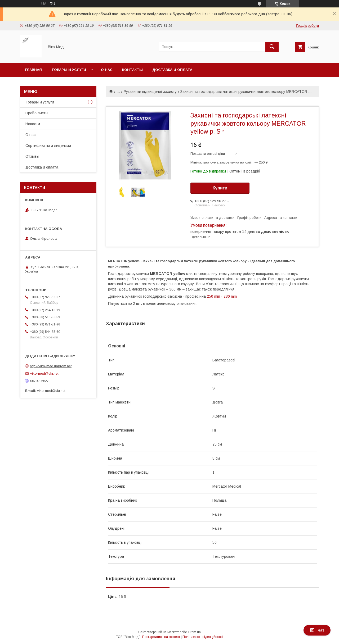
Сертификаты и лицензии (48, 146)
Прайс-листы (37, 113)
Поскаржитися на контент (161, 637)
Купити (220, 188)
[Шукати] (272, 47)
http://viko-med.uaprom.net (51, 366)
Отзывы (32, 156)
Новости (33, 124)
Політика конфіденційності (203, 637)
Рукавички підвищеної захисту (150, 92)
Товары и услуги (69, 70)
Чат (317, 630)
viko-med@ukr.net (44, 373)
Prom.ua (195, 632)
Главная (33, 70)
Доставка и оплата (172, 70)
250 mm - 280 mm (222, 296)
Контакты (132, 70)
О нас (107, 70)
